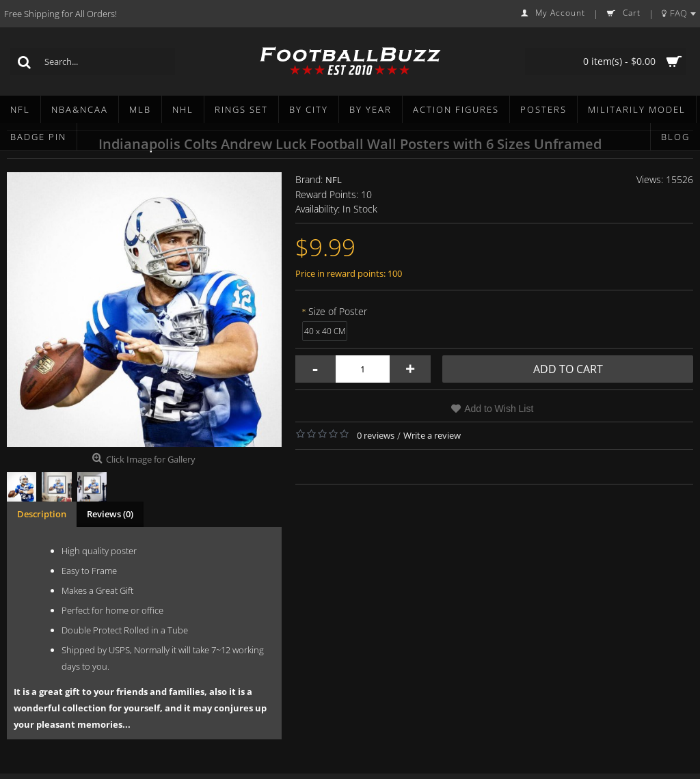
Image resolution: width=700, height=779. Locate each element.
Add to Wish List (499, 409)
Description (42, 514)
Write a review (432, 435)
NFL (334, 180)
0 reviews (376, 435)
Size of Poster (338, 311)
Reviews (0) (110, 514)
